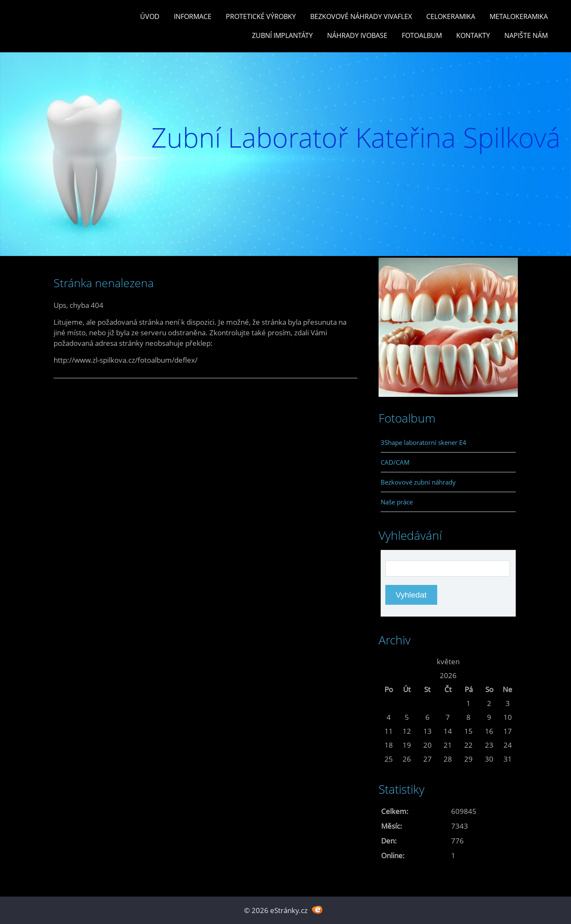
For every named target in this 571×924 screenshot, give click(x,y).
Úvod (150, 16)
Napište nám (526, 35)
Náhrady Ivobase (357, 35)
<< (389, 661)
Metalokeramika (519, 16)
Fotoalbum (422, 35)
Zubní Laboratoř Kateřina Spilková (356, 137)
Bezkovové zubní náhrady (418, 482)
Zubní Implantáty (282, 35)
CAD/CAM (395, 462)
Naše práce (397, 502)
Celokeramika (451, 16)
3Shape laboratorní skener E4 (424, 442)
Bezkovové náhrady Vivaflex (361, 16)
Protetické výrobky (261, 16)
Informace (193, 16)
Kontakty (473, 35)
